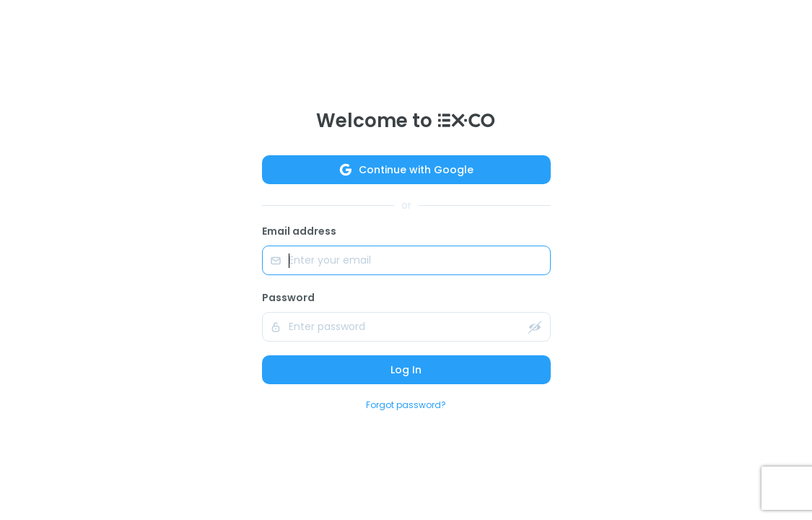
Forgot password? (406, 405)
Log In (406, 370)
